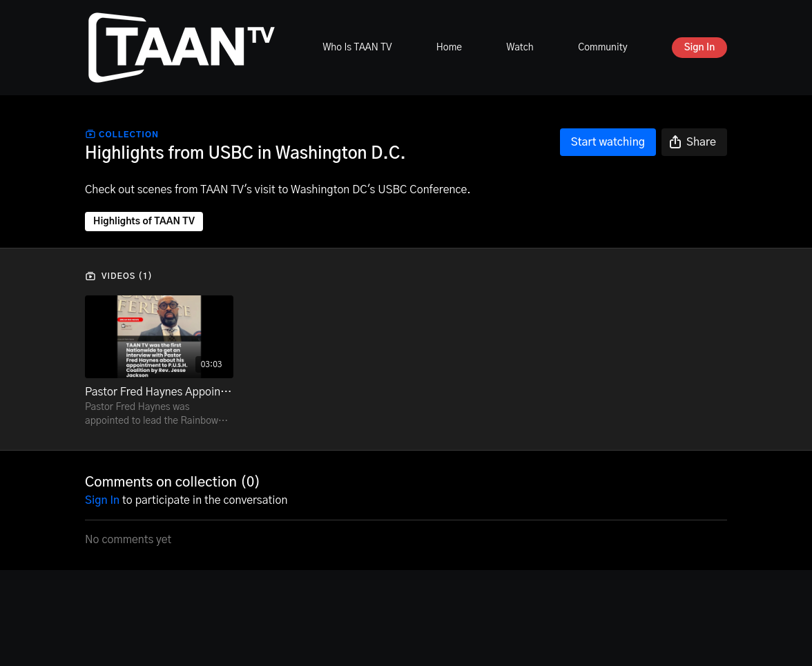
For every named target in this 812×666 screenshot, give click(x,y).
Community (602, 48)
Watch (520, 48)
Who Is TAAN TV (357, 48)
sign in (102, 500)
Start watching (608, 142)
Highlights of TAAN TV (144, 222)
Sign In (700, 48)
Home (449, 48)
